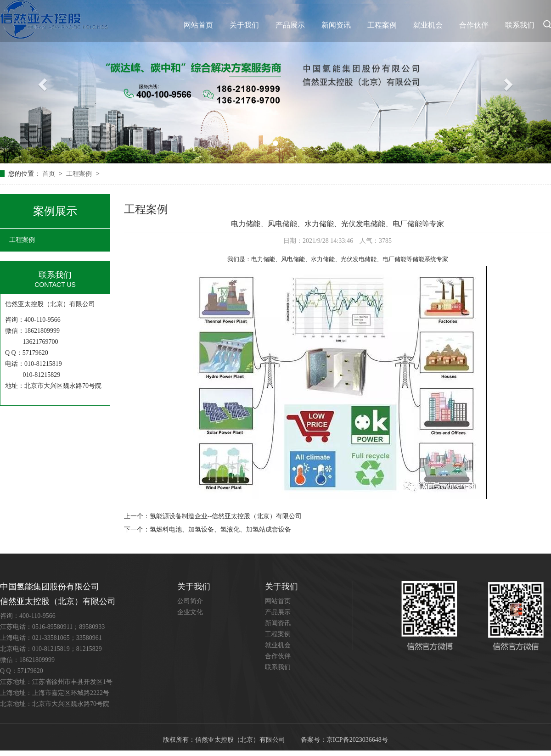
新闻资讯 (336, 25)
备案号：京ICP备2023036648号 (344, 740)
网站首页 (198, 25)
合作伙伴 (474, 25)
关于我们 (244, 25)
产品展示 (290, 25)
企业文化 (190, 612)
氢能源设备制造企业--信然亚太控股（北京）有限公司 (226, 516)
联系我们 (520, 25)
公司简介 (190, 601)
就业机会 (428, 25)
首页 (50, 174)
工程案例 (382, 25)
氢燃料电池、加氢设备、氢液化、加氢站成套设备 (220, 529)
